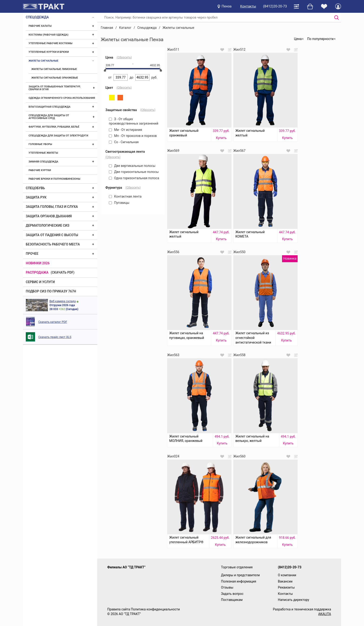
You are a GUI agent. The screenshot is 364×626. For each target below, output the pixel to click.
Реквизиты (286, 587)
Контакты (248, 6)
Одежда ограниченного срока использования (62, 98)
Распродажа (37, 272)
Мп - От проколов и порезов (133, 136)
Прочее (32, 254)
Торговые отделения (237, 567)
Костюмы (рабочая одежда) (49, 35)
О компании (287, 575)
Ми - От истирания (125, 130)
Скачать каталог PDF (53, 322)
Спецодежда (37, 17)
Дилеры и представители (240, 575)
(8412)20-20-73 (275, 6)
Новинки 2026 (38, 263)
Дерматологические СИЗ (48, 225)
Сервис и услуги (40, 282)
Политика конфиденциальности (155, 609)
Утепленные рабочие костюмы (50, 43)
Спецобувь (35, 188)
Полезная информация (239, 581)
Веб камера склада (63, 301)
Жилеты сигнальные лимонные (54, 69)
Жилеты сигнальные (43, 61)
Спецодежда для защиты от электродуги (58, 136)
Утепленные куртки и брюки (49, 52)
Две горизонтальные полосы (134, 172)
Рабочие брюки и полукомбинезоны (54, 179)
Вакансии (285, 581)
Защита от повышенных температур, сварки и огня (54, 88)
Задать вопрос (232, 594)
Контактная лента (125, 196)
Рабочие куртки (40, 170)
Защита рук (36, 197)
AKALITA (325, 614)
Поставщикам (232, 600)
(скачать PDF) (63, 272)
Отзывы (227, 587)
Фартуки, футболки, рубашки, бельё (54, 127)
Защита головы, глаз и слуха (52, 207)
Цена (298, 39)
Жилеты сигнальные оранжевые (55, 78)
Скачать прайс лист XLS (55, 337)
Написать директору (294, 600)
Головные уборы (40, 144)
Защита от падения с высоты (52, 235)
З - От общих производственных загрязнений (134, 121)
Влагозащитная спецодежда (49, 107)
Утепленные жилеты (43, 153)
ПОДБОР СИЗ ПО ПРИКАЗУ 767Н (51, 291)
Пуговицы (119, 203)
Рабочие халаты (40, 26)
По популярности (320, 39)
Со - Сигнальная (124, 142)
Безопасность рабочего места (53, 244)
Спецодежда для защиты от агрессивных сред (49, 117)
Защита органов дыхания (49, 216)
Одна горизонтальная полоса (134, 178)
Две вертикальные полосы (132, 166)
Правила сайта (119, 609)
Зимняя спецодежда (43, 162)
